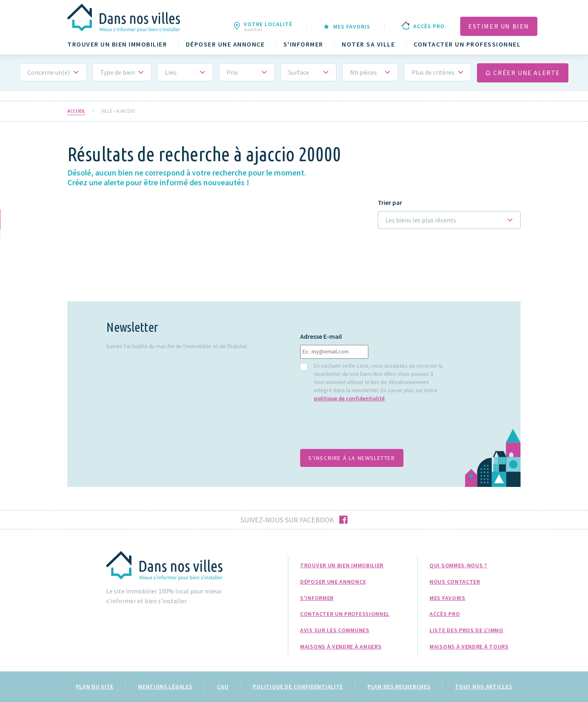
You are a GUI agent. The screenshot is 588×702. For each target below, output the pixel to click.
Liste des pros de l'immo (467, 630)
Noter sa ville (368, 44)
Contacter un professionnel (467, 44)
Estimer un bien (499, 26)
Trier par (390, 203)
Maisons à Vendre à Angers (341, 646)
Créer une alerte (523, 73)
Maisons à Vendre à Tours (469, 646)
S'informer (303, 44)
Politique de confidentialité (298, 686)
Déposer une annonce (225, 44)
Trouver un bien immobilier (117, 44)
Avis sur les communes (335, 630)
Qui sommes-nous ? (458, 565)
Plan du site (95, 686)
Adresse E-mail (321, 337)
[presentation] (362, 430)
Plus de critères (433, 72)
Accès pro (445, 614)
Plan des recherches (399, 686)
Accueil (76, 111)
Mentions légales (165, 686)
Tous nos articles (483, 686)
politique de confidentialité (349, 398)
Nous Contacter (455, 582)
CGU (223, 686)
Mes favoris (448, 598)
